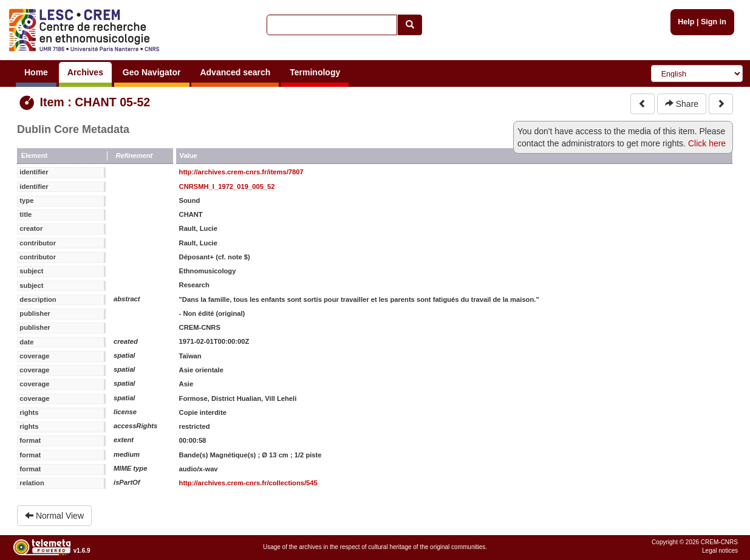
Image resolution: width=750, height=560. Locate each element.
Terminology (315, 72)
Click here (707, 143)
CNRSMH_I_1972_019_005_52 (227, 186)
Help (686, 22)
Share (682, 104)
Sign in (714, 22)
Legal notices (720, 551)
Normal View (54, 516)
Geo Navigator (152, 72)
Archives (85, 72)
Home (36, 72)
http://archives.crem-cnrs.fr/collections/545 (248, 483)
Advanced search (235, 72)
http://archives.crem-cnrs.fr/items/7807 (241, 172)
